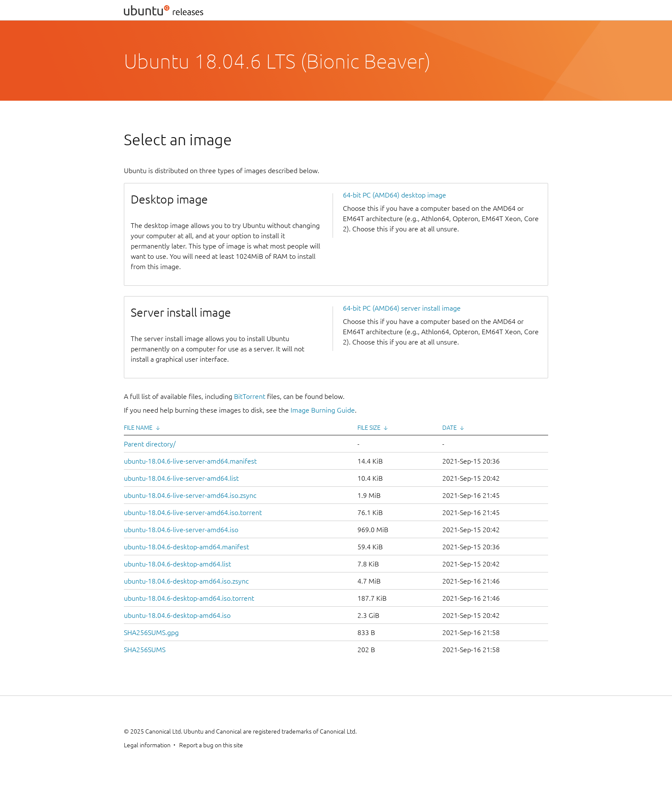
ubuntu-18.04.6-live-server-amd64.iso (181, 530)
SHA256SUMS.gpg (151, 632)
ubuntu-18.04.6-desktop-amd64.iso (177, 615)
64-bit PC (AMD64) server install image (402, 308)
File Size (369, 428)
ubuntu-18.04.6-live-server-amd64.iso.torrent (193, 512)
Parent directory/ (150, 444)
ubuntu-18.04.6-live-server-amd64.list (181, 478)
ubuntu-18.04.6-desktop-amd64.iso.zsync (186, 581)
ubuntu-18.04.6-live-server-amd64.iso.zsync (190, 495)
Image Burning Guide (323, 410)
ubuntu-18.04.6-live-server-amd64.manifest (190, 461)
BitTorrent (250, 396)
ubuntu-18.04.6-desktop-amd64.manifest (186, 547)
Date (450, 428)
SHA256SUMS (145, 650)
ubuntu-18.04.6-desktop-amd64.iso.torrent (189, 598)
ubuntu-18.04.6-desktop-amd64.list (177, 564)
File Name (138, 428)
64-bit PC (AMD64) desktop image (394, 195)
